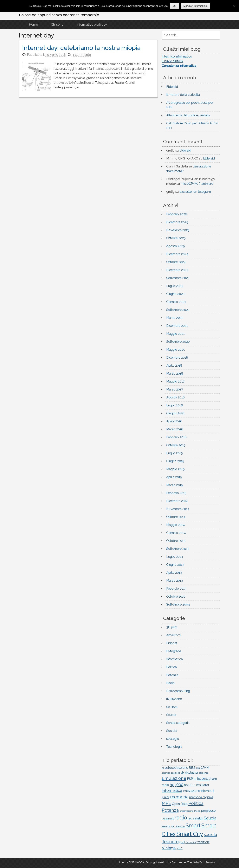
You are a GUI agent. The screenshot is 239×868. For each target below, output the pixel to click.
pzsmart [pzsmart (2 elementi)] (168, 818)
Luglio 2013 (174, 557)
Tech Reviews (207, 862)
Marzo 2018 (175, 373)
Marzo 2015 (175, 485)
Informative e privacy (92, 25)
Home (33, 25)
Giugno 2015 (175, 461)
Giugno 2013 (175, 565)
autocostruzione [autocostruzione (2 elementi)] (176, 768)
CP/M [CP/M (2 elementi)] (205, 768)
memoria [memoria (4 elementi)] (179, 797)
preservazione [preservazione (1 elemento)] (186, 811)
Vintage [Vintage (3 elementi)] (169, 848)
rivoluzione (174, 699)
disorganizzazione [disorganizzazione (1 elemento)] (171, 773)
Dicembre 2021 (177, 326)
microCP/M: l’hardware (197, 184)
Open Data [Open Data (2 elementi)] (180, 804)
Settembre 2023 (178, 278)
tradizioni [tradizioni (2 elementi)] (203, 842)
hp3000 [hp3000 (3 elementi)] (177, 785)
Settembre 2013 (178, 549)
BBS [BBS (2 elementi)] (192, 768)
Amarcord (173, 635)
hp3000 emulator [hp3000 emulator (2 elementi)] (197, 785)
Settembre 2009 (178, 604)
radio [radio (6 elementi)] (181, 817)
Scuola (171, 715)
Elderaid (172, 87)
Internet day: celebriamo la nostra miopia (81, 48)
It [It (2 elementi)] (213, 791)
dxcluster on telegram (195, 192)
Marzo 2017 (175, 389)
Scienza (172, 707)
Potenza (172, 675)
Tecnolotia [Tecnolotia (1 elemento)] (191, 842)
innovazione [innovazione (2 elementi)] (191, 791)
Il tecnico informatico (177, 56)
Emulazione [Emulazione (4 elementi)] (174, 778)
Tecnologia (174, 747)
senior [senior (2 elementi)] (166, 826)
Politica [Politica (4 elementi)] (196, 803)
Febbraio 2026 (177, 214)
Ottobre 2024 (176, 262)
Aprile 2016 (174, 421)
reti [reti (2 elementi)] (190, 818)
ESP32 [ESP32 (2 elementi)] (192, 779)
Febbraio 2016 (176, 437)
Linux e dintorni (173, 61)
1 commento (82, 55)
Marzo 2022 (175, 318)
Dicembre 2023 (177, 270)
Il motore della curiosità (183, 95)
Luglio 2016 (175, 405)
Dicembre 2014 (177, 501)
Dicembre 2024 (177, 254)
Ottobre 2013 (176, 541)
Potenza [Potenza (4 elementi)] (170, 810)
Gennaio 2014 (176, 533)
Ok (174, 6)
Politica (171, 667)
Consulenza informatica (179, 66)
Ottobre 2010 (176, 597)
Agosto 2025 (176, 246)
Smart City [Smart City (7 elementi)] (190, 834)
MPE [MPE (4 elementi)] (166, 803)
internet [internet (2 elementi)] (206, 791)
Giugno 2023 (175, 294)
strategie (173, 739)
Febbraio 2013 (176, 589)
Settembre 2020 (178, 342)
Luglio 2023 (175, 286)
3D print (172, 627)
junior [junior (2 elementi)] (166, 797)
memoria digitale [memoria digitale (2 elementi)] (201, 797)
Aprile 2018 (174, 366)
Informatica (174, 659)
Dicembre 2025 (177, 222)
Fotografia (174, 651)
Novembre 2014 (178, 509)
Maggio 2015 (175, 469)
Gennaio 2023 (176, 302)
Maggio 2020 (176, 350)
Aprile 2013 (174, 573)
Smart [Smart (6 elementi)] (193, 825)
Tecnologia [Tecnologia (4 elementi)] (173, 841)
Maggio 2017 (175, 381)
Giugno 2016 (175, 413)
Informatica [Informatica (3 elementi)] (172, 790)
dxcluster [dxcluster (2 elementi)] (192, 773)
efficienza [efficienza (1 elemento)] (204, 773)
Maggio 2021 (175, 334)
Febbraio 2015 (176, 493)
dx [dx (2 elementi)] (183, 773)
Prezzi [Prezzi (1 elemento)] (197, 811)
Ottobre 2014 (176, 517)
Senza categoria (178, 723)
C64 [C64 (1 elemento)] (198, 768)
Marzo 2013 (175, 581)
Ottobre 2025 (176, 238)
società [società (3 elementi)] (210, 835)
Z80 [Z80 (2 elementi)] (180, 848)
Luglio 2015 (174, 453)
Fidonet (172, 643)
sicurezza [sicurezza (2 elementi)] (178, 826)
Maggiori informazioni (196, 6)
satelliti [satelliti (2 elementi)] (198, 818)
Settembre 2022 (178, 310)
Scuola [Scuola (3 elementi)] (210, 818)
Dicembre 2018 (177, 358)
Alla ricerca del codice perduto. (188, 115)
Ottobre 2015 (176, 445)
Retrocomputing (178, 691)
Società (172, 731)
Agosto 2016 (175, 397)
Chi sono (57, 25)
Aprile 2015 (174, 477)
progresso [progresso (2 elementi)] (208, 811)
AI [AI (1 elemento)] (163, 768)
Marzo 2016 (175, 429)
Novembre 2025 (178, 230)
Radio (170, 683)
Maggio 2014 (176, 525)
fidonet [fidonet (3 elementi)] (203, 778)
